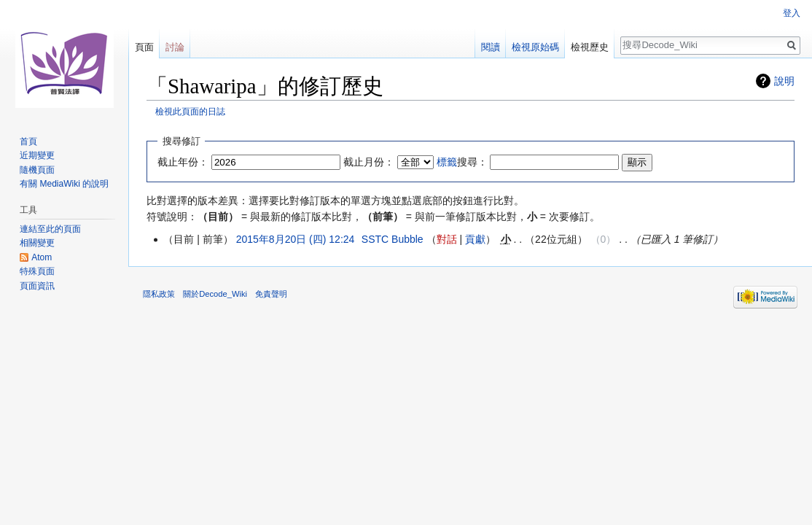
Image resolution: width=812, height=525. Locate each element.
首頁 (28, 141)
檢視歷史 (590, 47)
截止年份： (183, 162)
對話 (447, 239)
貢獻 (475, 239)
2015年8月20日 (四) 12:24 (296, 239)
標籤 (447, 162)
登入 (792, 13)
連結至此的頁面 (50, 229)
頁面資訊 (37, 286)
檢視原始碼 (535, 47)
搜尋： (462, 162)
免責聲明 (271, 294)
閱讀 (491, 47)
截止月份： (369, 162)
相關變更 (37, 243)
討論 (175, 47)
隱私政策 (159, 294)
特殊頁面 (37, 271)
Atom (42, 257)
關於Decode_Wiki (215, 294)
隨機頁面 (37, 170)
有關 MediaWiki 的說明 (64, 184)
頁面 (144, 47)
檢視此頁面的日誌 (190, 111)
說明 (784, 81)
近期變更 (37, 155)
